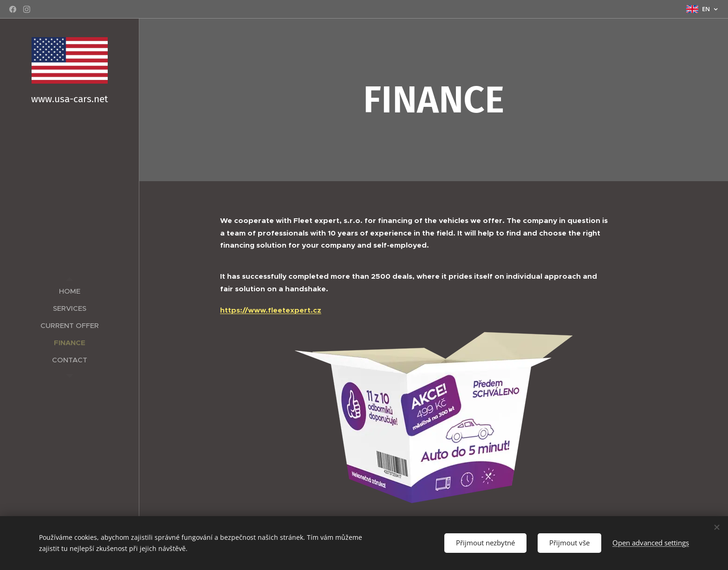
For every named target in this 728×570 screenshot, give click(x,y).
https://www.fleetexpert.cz (271, 310)
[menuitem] (70, 291)
